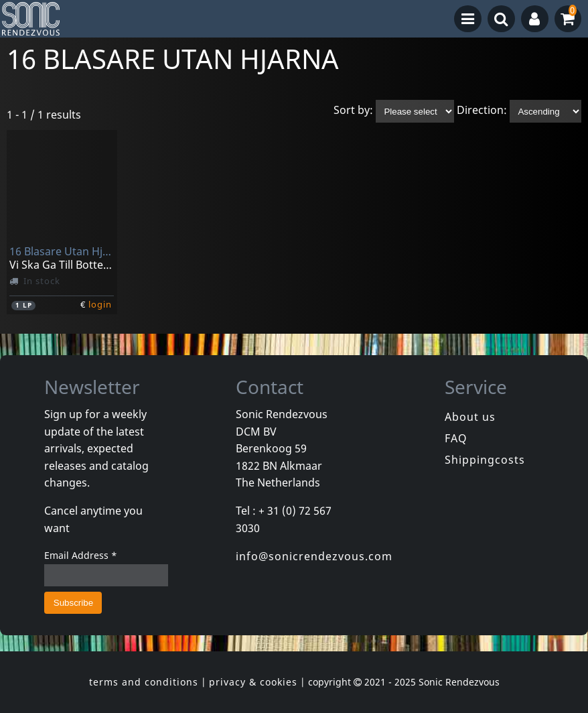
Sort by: (353, 111)
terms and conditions (144, 682)
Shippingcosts (485, 460)
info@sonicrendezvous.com (314, 556)
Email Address (81, 555)
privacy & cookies (253, 682)
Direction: (482, 111)
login (100, 304)
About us (470, 417)
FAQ (456, 438)
